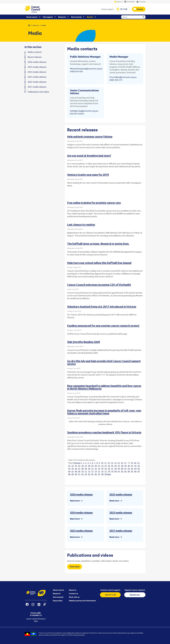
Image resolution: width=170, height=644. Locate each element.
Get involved (58, 597)
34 (109, 466)
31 (99, 466)
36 (116, 466)
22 (69, 466)
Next (109, 474)
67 (73, 471)
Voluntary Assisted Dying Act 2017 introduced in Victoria (102, 306)
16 (122, 463)
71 (86, 471)
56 (109, 469)
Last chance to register (81, 224)
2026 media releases (81, 494)
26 (83, 466)
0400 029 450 (76, 71)
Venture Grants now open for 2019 (88, 175)
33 (106, 466)
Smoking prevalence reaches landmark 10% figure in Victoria (104, 432)
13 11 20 (124, 9)
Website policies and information (82, 601)
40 (129, 466)
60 (122, 469)
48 (83, 469)
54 (102, 469)
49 (86, 469)
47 (79, 469)
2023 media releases (121, 513)
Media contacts (35, 52)
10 (102, 463)
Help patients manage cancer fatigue (90, 136)
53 (99, 469)
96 (96, 474)
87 (139, 471)
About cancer (58, 590)
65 (139, 469)
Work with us (74, 597)
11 (105, 463)
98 (102, 474)
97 (99, 474)
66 (69, 471)
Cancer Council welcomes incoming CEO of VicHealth (99, 285)
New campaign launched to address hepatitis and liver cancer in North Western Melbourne (104, 387)
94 (89, 474)
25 (79, 466)
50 (89, 469)
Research (57, 593)
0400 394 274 (116, 80)
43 (139, 466)
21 (138, 463)
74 (96, 471)
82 (122, 471)
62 (129, 469)
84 (129, 471)
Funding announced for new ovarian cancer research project (103, 326)
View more (75, 567)
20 (135, 463)
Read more (75, 501)
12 (109, 463)
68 (76, 471)
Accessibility (130, 2)
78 (109, 471)
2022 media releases (81, 531)
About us (118, 2)
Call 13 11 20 (110, 595)
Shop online (58, 601)
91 (79, 474)
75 (99, 471)
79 (112, 471)
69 (79, 471)
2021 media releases (121, 531)
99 (106, 474)
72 (89, 471)
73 (92, 471)
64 (135, 469)
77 (106, 471)
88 (69, 474)
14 (115, 463)
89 (73, 474)
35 (112, 466)
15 (119, 463)
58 (116, 469)
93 (86, 474)
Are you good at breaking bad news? (89, 155)
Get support (48, 17)
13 (112, 463)
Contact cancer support (110, 590)
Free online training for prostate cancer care (94, 203)
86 (135, 471)
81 (119, 471)
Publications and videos (38, 92)
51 (92, 469)
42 (135, 466)
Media (44, 25)
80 (116, 471)
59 (119, 469)
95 (92, 474)
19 (132, 463)
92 (83, 474)
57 (112, 469)
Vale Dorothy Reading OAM (84, 342)
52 (96, 469)
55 (106, 469)
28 (89, 466)
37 (119, 466)
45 (73, 469)
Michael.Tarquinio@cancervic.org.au (86, 69)
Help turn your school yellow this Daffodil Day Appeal (99, 263)
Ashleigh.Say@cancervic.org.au (84, 111)
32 (102, 466)
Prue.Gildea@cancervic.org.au (123, 77)
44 (69, 469)
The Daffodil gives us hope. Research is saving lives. (98, 244)
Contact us (73, 593)
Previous (77, 463)
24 (76, 466)
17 (125, 463)
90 (76, 474)
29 (92, 466)
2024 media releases (81, 513)
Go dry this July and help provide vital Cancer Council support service (104, 362)
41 (132, 466)
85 (132, 471)
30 (96, 466)
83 (125, 471)
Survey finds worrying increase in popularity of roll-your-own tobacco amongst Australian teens (104, 412)
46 (76, 469)
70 (83, 471)
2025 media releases (121, 494)
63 (132, 469)
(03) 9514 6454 (77, 114)
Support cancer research (135, 590)
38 (122, 466)
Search (144, 17)
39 (125, 466)
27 (86, 466)
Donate (140, 9)
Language (141, 2)
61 (125, 469)
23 (73, 466)
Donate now (135, 595)
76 (102, 471)
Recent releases (35, 57)
